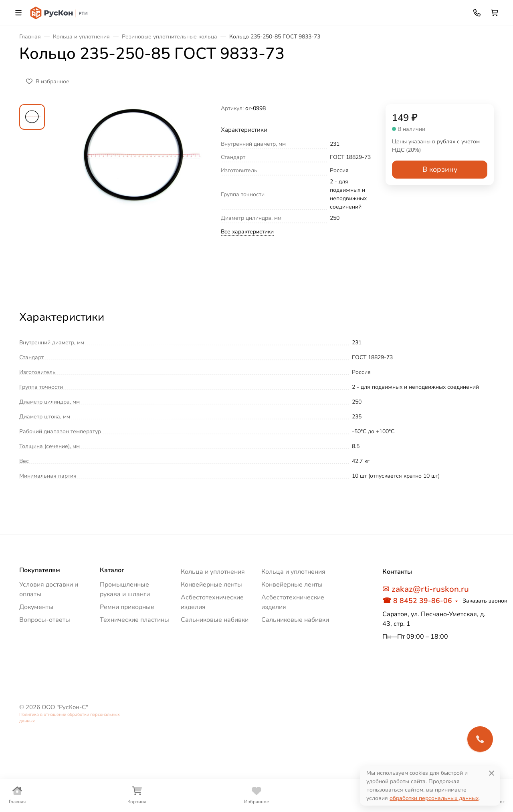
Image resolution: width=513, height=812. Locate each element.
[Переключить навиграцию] (18, 13)
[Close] (492, 773)
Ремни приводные (127, 607)
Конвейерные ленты (211, 585)
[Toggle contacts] (477, 13)
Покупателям (40, 570)
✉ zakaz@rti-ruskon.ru (426, 589)
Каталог (112, 570)
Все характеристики (247, 232)
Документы (36, 607)
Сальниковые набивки (215, 620)
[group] (134, 200)
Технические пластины (134, 620)
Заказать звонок (485, 601)
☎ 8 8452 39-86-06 (417, 601)
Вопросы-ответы (45, 620)
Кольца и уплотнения (213, 572)
